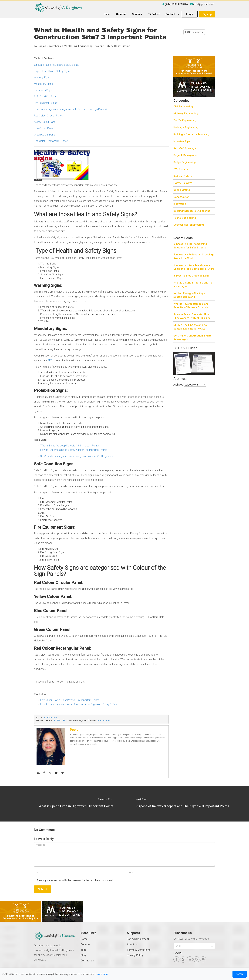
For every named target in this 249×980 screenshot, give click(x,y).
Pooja (41, 46)
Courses (137, 14)
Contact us (172, 14)
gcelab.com (50, 718)
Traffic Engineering (185, 120)
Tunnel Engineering (185, 218)
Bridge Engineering (185, 162)
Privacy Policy (135, 955)
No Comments (194, 32)
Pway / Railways (183, 183)
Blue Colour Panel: (44, 128)
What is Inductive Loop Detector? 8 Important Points (70, 445)
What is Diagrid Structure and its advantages (193, 284)
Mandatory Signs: (44, 84)
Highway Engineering (186, 113)
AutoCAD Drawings (185, 148)
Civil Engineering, (83, 46)
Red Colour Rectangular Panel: (51, 141)
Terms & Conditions (139, 950)
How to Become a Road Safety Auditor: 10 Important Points (74, 450)
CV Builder (154, 14)
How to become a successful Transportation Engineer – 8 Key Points (79, 704)
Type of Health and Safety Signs (52, 71)
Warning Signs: (42, 77)
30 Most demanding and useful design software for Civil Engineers (77, 456)
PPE (50, 360)
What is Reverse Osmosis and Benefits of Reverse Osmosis (191, 306)
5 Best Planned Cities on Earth (191, 276)
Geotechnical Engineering (189, 225)
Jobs (83, 950)
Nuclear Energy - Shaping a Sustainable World (189, 295)
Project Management (186, 155)
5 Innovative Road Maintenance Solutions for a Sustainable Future (194, 267)
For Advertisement (138, 939)
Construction (181, 197)
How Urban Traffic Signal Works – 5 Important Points (70, 700)
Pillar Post (61, 721)
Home (106, 14)
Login (190, 14)
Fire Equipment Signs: (46, 103)
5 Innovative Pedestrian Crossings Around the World (194, 256)
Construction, (122, 46)
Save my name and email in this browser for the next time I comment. (75, 880)
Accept (240, 974)
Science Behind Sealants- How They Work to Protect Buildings (192, 316)
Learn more (102, 974)
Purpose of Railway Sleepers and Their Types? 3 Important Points (182, 806)
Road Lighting (182, 190)
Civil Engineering (183, 106)
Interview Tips (182, 141)
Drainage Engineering (186, 127)
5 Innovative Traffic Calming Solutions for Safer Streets (190, 246)
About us (121, 14)
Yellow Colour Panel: (45, 122)
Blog (83, 955)
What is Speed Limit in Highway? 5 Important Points (76, 806)
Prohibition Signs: (43, 90)
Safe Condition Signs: (46, 96)
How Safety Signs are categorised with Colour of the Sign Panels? (71, 109)
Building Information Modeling (191, 134)
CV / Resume (181, 169)
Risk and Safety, (104, 46)
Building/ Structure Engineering (192, 211)
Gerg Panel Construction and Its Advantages (192, 337)
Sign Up (207, 14)
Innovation (180, 204)
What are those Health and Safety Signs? (57, 65)
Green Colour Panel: (45, 135)
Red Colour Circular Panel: (48, 115)
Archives (178, 385)
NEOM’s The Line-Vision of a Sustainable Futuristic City (190, 327)
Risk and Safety (183, 176)
